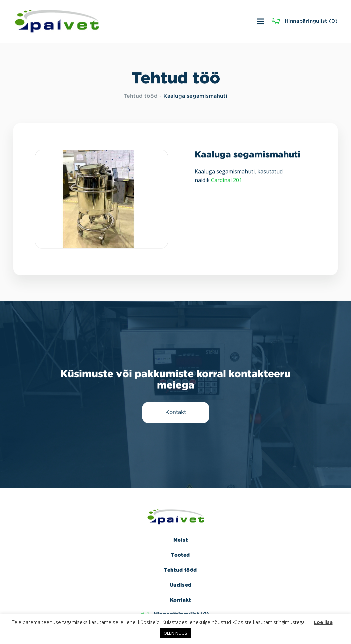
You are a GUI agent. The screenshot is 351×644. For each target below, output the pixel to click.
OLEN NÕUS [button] (175, 633)
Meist (180, 540)
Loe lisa (323, 622)
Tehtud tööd (141, 96)
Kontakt (180, 600)
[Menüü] (187, 21)
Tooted (180, 555)
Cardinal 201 (226, 180)
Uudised (181, 585)
